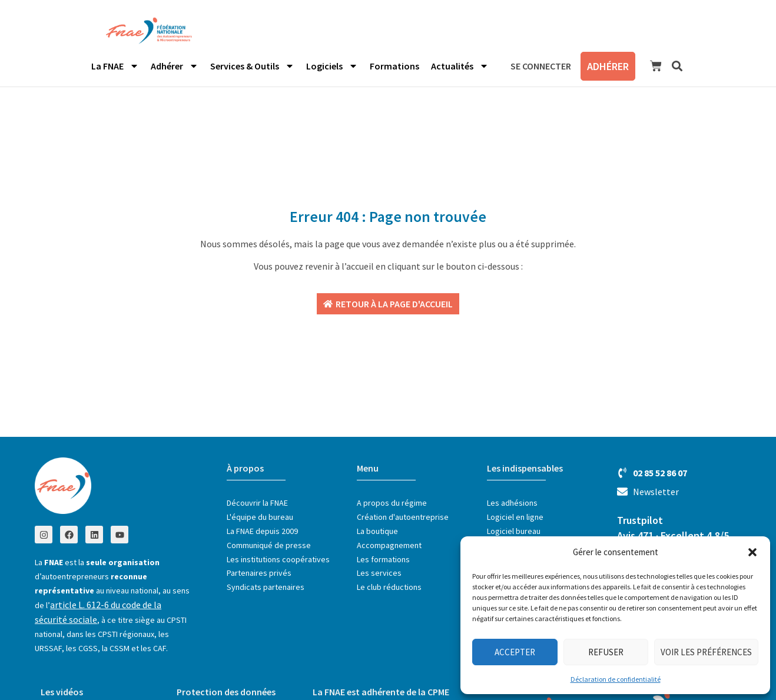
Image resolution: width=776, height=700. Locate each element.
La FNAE (115, 66)
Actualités (460, 66)
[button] (752, 552)
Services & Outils (252, 66)
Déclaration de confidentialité (616, 679)
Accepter (515, 652)
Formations (394, 66)
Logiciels (332, 66)
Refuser (606, 652)
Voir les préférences (706, 652)
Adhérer (175, 66)
